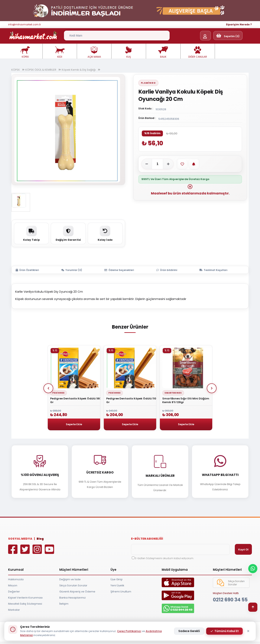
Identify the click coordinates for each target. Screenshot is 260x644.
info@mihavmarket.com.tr (24, 24)
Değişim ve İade (70, 579)
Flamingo (148, 83)
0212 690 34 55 (230, 600)
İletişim (64, 604)
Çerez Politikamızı (129, 631)
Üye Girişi (116, 579)
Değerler (14, 592)
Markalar (14, 610)
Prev (48, 388)
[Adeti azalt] (147, 164)
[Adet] (157, 164)
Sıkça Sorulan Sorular (73, 585)
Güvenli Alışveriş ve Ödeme (77, 592)
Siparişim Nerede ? (239, 24)
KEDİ (60, 52)
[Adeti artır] (168, 164)
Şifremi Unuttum (121, 592)
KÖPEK (25, 52)
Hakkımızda (16, 579)
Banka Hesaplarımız (73, 598)
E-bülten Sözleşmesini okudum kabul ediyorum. (165, 558)
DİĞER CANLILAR (198, 52)
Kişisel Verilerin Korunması (25, 598)
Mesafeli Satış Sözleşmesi (25, 604)
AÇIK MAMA (94, 52)
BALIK (163, 52)
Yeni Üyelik (117, 585)
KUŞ (129, 52)
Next (212, 388)
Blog (40, 539)
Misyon (13, 585)
